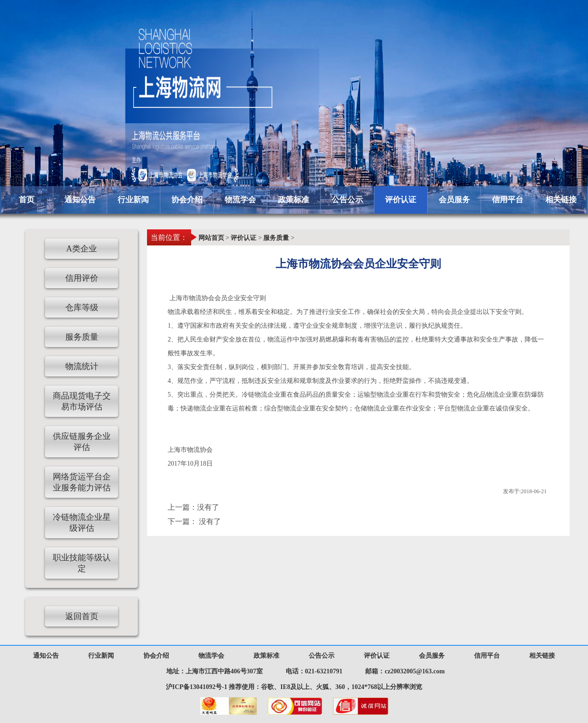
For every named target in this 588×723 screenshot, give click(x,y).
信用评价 (82, 278)
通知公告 (80, 200)
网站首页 (211, 238)
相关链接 (561, 200)
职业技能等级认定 (82, 563)
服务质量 (276, 238)
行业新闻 (133, 200)
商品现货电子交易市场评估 (82, 401)
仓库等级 (82, 307)
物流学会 (240, 200)
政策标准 (294, 200)
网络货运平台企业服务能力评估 (82, 482)
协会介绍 (187, 200)
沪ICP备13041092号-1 (197, 687)
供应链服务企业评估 (82, 442)
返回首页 (82, 616)
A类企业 (82, 249)
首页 (27, 200)
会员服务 (454, 200)
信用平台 (508, 200)
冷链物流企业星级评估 (82, 523)
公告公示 (347, 200)
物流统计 (82, 366)
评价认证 (401, 200)
